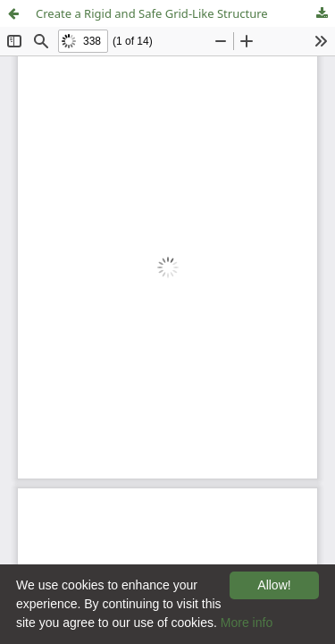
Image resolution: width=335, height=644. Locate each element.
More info (247, 623)
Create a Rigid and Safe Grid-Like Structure (152, 13)
